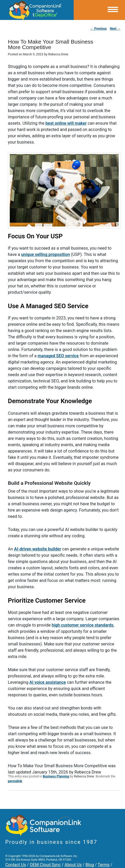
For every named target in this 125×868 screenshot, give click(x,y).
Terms (104, 865)
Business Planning (56, 776)
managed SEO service (58, 356)
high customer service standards (82, 625)
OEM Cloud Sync (45, 865)
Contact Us (16, 865)
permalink (15, 781)
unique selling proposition (45, 254)
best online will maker (66, 123)
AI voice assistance (48, 682)
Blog (90, 865)
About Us (73, 865)
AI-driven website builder (37, 549)
